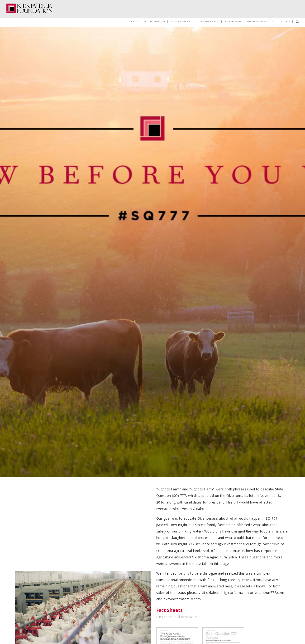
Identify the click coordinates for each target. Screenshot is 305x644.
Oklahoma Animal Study (260, 14)
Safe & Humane (230, 14)
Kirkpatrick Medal (203, 14)
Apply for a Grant (174, 14)
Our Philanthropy (146, 14)
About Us (122, 14)
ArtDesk (287, 14)
